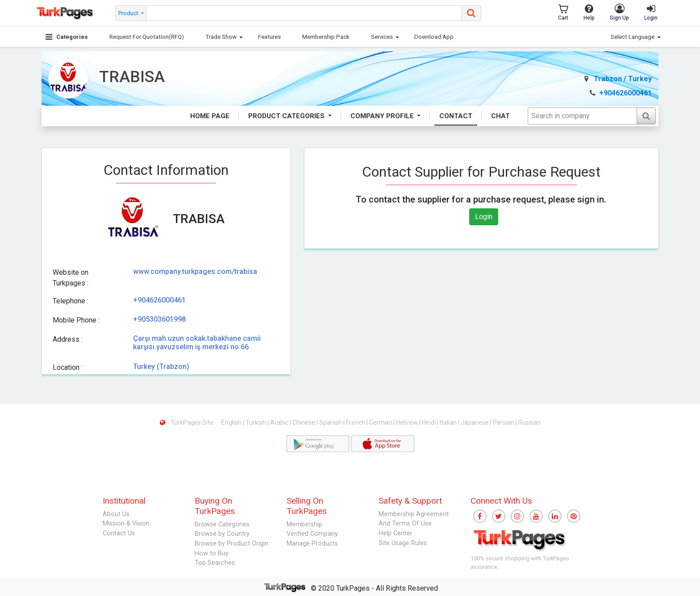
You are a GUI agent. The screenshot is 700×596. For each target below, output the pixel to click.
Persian (504, 422)
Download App (434, 37)
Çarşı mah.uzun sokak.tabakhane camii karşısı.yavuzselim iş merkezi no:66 (197, 343)
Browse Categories (222, 524)
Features (269, 37)
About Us (116, 514)
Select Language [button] (633, 37)
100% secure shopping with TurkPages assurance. (520, 563)
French (356, 422)
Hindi (429, 422)
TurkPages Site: (188, 422)
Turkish (256, 422)
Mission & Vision (126, 524)
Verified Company (312, 534)
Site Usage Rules (403, 543)
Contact (456, 116)
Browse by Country (222, 534)
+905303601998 (159, 319)
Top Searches (215, 563)
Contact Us (119, 533)
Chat (500, 116)
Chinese (304, 422)
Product (129, 13)
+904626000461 (621, 93)
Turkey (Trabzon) (161, 366)
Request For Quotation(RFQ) (147, 37)
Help (589, 12)
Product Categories (287, 116)
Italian (449, 422)
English (232, 422)
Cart (563, 12)
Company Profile (383, 116)
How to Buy (212, 553)
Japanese (475, 422)
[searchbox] (304, 13)
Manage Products (312, 544)
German (381, 422)
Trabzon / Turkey (618, 79)
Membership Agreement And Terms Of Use (414, 519)
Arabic (280, 422)
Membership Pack (326, 37)
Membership (304, 524)
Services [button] (382, 37)
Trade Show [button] (221, 37)
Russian (529, 422)
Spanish (331, 422)
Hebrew (408, 422)
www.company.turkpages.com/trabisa (195, 271)
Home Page (210, 116)
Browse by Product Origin (231, 544)
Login (651, 12)
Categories (67, 37)
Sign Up (619, 12)
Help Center (396, 533)
